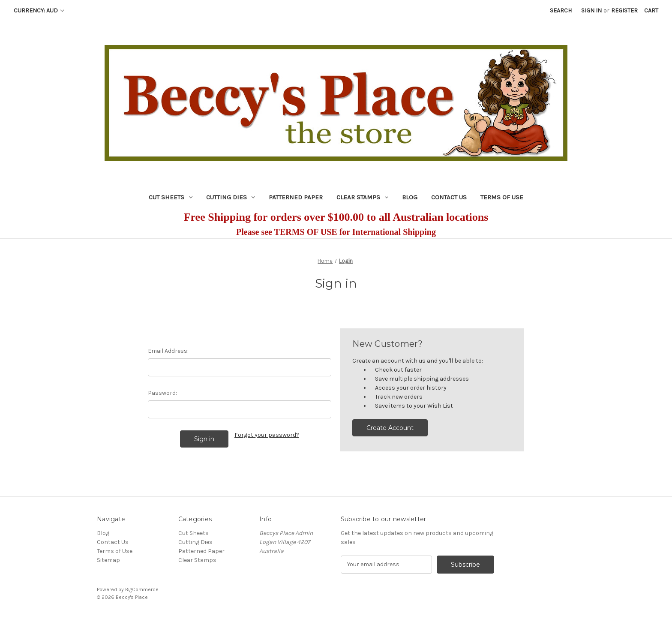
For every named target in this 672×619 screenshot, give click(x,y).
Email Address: (168, 351)
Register (624, 11)
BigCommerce (142, 589)
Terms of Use (502, 197)
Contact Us (449, 197)
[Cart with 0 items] (651, 11)
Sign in (591, 11)
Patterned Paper (296, 197)
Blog (410, 197)
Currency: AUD (39, 11)
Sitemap (108, 560)
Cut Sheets (171, 197)
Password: (162, 393)
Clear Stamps (362, 197)
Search (561, 11)
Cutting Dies (231, 197)
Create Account (390, 428)
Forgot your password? (267, 435)
